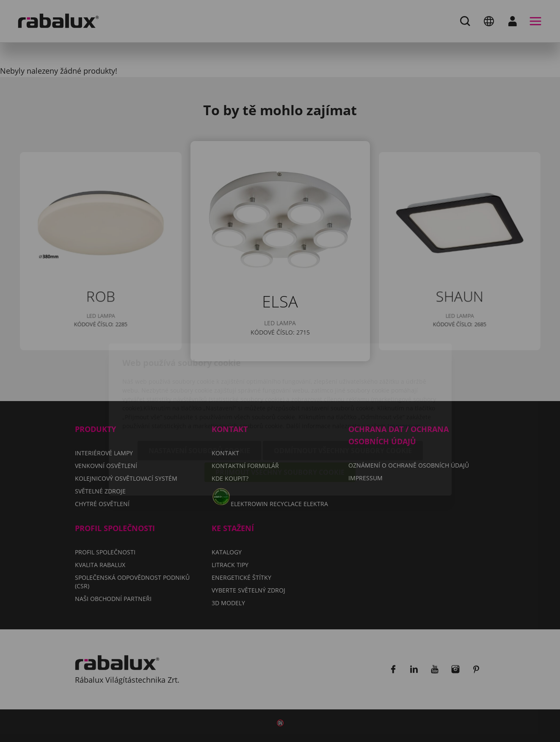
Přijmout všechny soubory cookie (280, 424)
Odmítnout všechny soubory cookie (343, 402)
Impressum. (405, 378)
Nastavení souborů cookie (199, 402)
